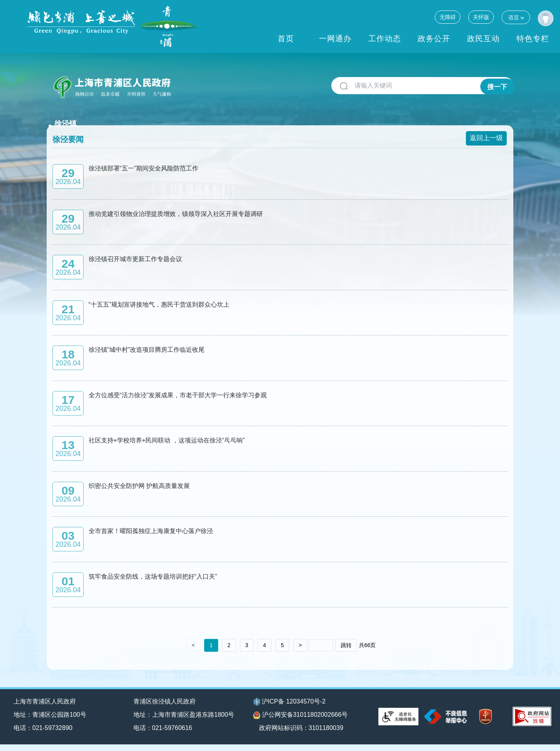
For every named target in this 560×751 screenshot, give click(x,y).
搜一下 (496, 86)
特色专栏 (533, 39)
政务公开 (434, 39)
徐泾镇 (192, 83)
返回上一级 (487, 127)
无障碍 (448, 17)
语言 (516, 17)
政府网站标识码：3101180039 (304, 734)
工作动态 (385, 39)
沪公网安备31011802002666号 (301, 722)
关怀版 (481, 17)
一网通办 (335, 39)
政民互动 (483, 39)
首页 (286, 39)
